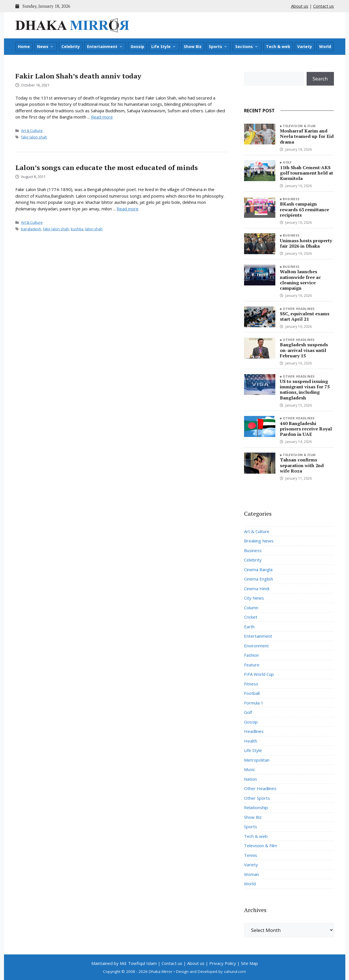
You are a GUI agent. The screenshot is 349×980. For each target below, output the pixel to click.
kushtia (77, 229)
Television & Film (299, 126)
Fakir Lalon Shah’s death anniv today (78, 76)
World (325, 46)
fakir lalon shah (34, 137)
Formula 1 (254, 703)
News (45, 47)
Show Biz (193, 46)
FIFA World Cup (259, 674)
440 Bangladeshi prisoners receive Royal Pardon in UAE (306, 429)
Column (251, 608)
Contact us (324, 6)
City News (254, 598)
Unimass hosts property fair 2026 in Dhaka (306, 243)
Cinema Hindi (257, 589)
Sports (218, 47)
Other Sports (257, 798)
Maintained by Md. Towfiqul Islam (124, 963)
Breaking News (259, 541)
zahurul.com (235, 971)
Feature (252, 665)
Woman (251, 874)
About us (300, 6)
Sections (247, 47)
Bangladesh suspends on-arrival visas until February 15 (304, 350)
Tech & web (278, 46)
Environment (256, 646)
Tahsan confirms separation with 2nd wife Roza (302, 465)
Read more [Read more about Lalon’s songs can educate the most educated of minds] (128, 209)
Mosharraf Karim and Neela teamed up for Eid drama (307, 136)
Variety (305, 46)
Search (320, 79)
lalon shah (94, 229)
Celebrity (71, 46)
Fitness (251, 684)
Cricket (251, 617)
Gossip (137, 46)
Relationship (256, 807)
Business (291, 199)
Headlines (254, 731)
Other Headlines (299, 309)
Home (24, 46)
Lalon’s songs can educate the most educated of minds (107, 167)
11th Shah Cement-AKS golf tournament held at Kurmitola (306, 173)
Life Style (164, 47)
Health (251, 741)
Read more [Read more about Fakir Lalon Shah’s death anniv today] (102, 117)
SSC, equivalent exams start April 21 (305, 316)
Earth (249, 627)
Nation (250, 779)
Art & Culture (32, 130)
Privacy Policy (223, 963)
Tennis (251, 855)
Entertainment (105, 47)
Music (250, 769)
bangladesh (31, 229)
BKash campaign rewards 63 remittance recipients (304, 209)
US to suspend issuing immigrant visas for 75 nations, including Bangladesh (305, 389)
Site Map (249, 963)
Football (252, 693)
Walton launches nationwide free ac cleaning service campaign (300, 280)
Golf (287, 162)
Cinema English (259, 579)
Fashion (251, 655)
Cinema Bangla (258, 569)
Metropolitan (257, 760)
